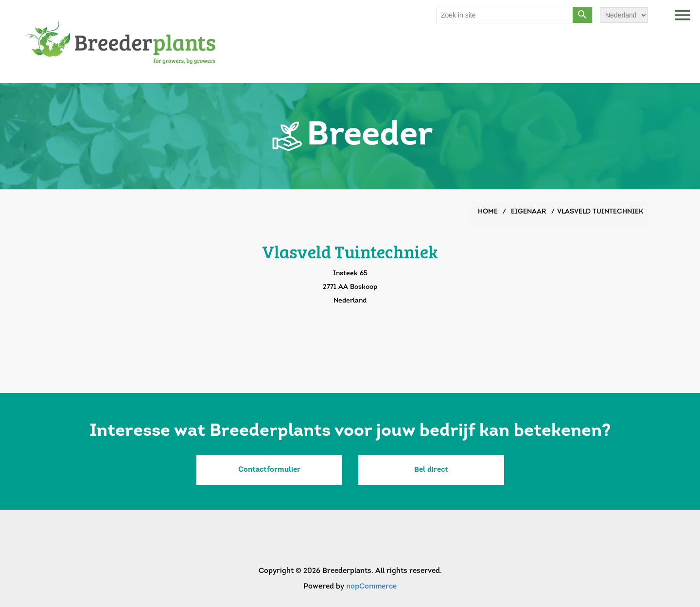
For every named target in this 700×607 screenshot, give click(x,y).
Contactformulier (269, 470)
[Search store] (505, 15)
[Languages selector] (624, 15)
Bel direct (431, 470)
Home (488, 212)
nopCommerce (371, 587)
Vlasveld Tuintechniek (600, 212)
